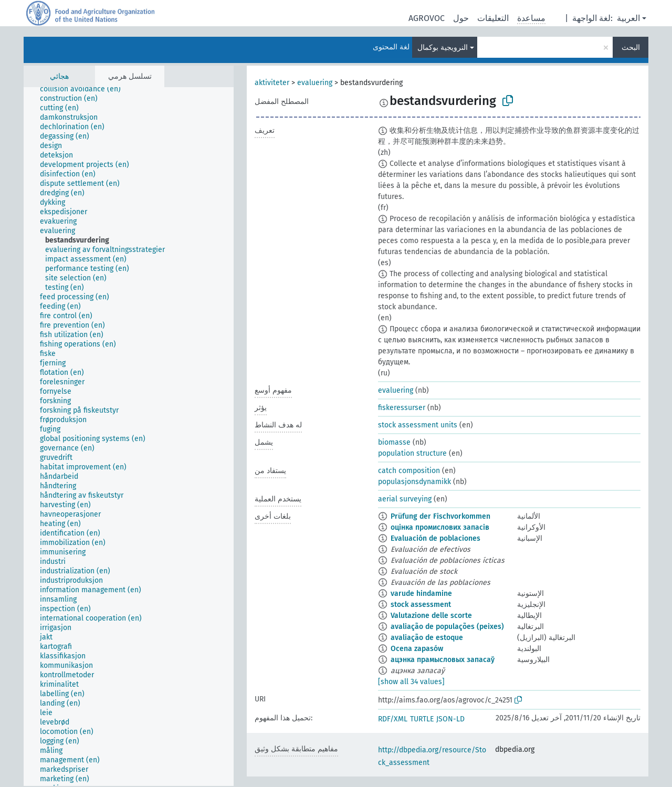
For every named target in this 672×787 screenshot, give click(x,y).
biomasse (394, 442)
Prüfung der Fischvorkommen (440, 516)
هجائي (59, 76)
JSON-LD (450, 719)
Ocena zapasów (417, 649)
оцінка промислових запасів (440, 527)
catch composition (409, 471)
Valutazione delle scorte (431, 616)
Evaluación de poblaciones (435, 538)
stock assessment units (418, 425)
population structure (412, 453)
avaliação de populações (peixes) (447, 627)
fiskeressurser (402, 408)
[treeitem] (85, 89)
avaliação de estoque (427, 638)
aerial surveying (405, 499)
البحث (631, 48)
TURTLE (422, 719)
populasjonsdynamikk (414, 482)
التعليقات (493, 18)
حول (461, 18)
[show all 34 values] (411, 682)
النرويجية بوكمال (443, 48)
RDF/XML (393, 719)
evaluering (315, 83)
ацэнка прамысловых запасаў (443, 660)
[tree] (129, 437)
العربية (628, 18)
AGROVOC (427, 18)
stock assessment (421, 605)
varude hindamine (421, 594)
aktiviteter (272, 83)
